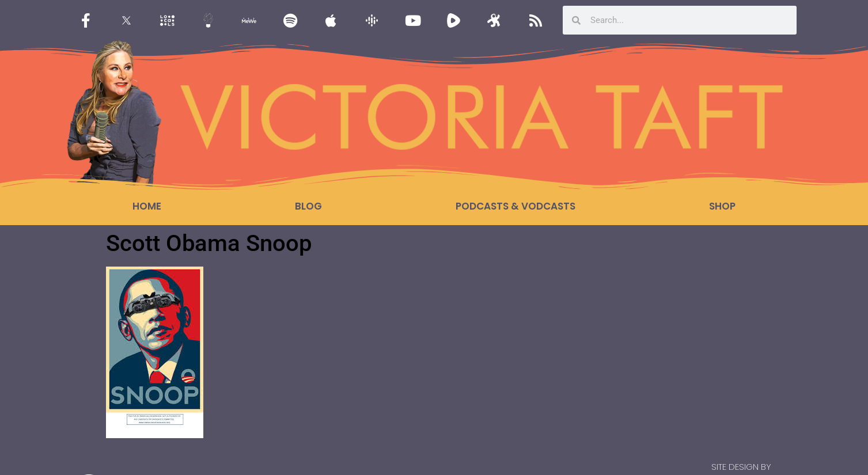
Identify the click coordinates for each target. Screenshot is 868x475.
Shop (722, 206)
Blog (308, 206)
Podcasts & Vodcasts (516, 206)
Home (147, 206)
